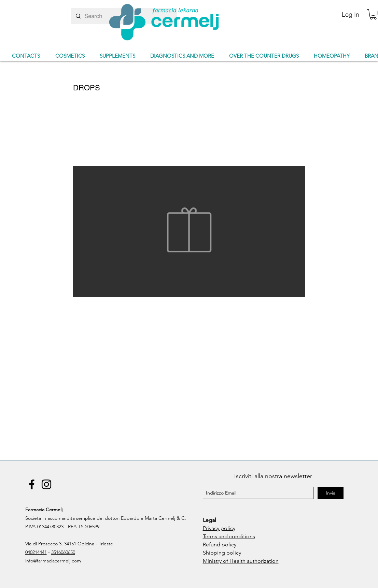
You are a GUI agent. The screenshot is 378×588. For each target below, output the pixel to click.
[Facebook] (32, 484)
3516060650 (63, 552)
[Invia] (331, 493)
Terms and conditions (229, 536)
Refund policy (220, 545)
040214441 (36, 552)
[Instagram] (46, 484)
